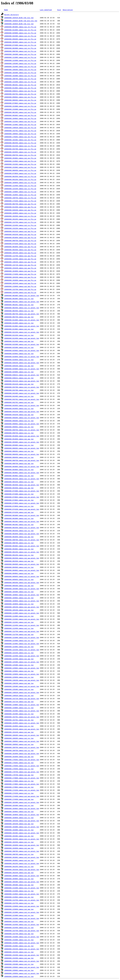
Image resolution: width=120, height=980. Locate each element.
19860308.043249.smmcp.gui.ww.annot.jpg (22, 411)
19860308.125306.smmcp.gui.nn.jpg (19, 665)
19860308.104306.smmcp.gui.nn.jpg (19, 592)
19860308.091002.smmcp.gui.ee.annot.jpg (22, 546)
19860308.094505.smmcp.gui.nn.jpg (19, 567)
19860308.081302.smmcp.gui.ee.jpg (19, 524)
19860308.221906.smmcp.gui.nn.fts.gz (20, 106)
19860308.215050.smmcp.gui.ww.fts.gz (20, 286)
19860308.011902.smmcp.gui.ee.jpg (19, 329)
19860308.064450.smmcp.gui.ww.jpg (19, 488)
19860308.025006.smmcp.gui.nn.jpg (19, 372)
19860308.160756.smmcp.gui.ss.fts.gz (20, 198)
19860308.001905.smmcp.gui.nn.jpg (19, 299)
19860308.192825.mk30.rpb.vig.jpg (19, 24)
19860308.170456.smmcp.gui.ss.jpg (19, 769)
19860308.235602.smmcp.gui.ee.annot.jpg (22, 967)
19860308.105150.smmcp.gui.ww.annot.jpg (22, 607)
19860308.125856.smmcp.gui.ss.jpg (19, 677)
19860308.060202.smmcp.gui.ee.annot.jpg (22, 448)
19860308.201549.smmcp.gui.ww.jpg (19, 873)
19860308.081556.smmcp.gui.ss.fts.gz (20, 176)
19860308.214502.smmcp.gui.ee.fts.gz (20, 161)
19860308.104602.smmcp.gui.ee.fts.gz (20, 118)
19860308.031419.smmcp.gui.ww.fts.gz (20, 231)
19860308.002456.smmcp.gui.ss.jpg (19, 311)
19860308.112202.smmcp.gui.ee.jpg (19, 622)
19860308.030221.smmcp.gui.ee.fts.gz (20, 91)
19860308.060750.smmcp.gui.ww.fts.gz (20, 241)
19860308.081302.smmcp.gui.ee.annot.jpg (22, 521)
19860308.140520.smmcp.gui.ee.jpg (19, 695)
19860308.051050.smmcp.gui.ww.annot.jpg (22, 436)
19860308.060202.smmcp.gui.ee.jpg (19, 451)
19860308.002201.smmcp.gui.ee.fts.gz (20, 85)
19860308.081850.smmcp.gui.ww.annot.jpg (22, 534)
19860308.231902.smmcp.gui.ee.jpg (19, 946)
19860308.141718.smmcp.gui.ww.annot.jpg (22, 699)
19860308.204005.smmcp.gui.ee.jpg (19, 879)
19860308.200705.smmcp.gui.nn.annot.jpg (22, 851)
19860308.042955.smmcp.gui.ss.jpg (19, 408)
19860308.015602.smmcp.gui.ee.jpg (19, 353)
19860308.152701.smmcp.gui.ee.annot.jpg (22, 717)
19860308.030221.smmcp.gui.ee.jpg (19, 378)
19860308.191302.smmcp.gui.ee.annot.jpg (22, 833)
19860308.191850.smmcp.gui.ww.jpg (19, 848)
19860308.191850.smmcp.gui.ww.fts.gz (20, 280)
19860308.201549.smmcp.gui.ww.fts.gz (20, 283)
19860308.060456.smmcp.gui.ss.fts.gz (20, 170)
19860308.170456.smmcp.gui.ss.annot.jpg (22, 766)
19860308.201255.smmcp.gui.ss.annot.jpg (22, 863)
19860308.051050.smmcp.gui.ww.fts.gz (20, 237)
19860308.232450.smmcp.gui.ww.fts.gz (20, 292)
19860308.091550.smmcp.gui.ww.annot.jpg (22, 558)
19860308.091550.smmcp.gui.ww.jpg (19, 561)
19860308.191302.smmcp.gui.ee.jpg (19, 836)
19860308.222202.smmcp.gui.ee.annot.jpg (22, 918)
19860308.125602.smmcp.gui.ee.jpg (19, 671)
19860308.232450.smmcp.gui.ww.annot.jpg (22, 955)
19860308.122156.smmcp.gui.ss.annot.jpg (22, 650)
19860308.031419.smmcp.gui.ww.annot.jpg (22, 381)
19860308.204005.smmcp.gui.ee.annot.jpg (22, 876)
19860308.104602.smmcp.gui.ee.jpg (19, 598)
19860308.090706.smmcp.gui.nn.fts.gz (20, 51)
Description (68, 10)
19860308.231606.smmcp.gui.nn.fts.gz (20, 109)
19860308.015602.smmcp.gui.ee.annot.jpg (22, 350)
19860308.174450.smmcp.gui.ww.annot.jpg (22, 796)
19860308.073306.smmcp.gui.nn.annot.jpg (22, 491)
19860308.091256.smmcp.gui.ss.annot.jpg (22, 552)
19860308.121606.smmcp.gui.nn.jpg (19, 640)
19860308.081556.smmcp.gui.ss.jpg (19, 531)
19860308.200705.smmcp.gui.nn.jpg (19, 854)
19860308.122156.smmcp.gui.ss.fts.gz (20, 189)
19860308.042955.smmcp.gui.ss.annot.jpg (22, 405)
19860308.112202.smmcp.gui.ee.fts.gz (20, 121)
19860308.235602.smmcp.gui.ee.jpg (19, 970)
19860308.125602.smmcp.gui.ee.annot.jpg (22, 668)
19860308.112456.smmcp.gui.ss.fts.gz (20, 186)
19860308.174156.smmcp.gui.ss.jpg (19, 793)
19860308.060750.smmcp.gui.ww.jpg (19, 463)
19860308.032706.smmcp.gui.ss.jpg (19, 390)
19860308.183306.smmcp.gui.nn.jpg (19, 805)
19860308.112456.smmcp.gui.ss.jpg (19, 628)
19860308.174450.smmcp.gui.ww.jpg (19, 799)
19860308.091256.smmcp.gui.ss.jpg (19, 555)
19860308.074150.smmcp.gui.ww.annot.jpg (22, 509)
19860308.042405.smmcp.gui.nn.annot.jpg (22, 393)
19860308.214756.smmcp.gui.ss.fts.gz (20, 222)
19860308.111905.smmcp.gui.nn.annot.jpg (22, 613)
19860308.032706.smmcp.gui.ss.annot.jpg (22, 387)
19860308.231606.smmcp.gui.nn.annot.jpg (22, 937)
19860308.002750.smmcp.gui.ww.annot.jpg (22, 314)
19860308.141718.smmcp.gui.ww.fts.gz (20, 265)
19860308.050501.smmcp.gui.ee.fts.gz (20, 97)
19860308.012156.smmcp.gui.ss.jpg (19, 335)
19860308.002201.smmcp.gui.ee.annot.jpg (22, 302)
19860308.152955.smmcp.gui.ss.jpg (19, 726)
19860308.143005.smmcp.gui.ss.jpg (19, 708)
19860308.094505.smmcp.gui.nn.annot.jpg (22, 564)
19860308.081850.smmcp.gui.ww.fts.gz (20, 247)
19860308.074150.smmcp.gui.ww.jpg (19, 512)
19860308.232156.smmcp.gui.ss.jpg (19, 952)
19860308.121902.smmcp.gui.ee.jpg (19, 647)
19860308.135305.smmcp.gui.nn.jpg (19, 689)
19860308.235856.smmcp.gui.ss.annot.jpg (22, 973)
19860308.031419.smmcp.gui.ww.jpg (19, 384)
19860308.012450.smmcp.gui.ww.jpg (19, 341)
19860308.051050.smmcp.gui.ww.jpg (19, 439)
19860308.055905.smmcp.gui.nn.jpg (19, 445)
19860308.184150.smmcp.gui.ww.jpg (19, 824)
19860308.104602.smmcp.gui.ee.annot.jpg (22, 595)
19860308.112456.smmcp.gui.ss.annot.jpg (22, 625)
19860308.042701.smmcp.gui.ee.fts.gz (20, 94)
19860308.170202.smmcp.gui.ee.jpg (19, 763)
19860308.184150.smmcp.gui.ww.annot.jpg (22, 821)
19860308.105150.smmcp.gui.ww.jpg (19, 610)
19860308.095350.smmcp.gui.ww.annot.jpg (22, 582)
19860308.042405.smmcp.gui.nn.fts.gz (20, 36)
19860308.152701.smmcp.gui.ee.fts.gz (20, 131)
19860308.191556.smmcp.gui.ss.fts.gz (20, 216)
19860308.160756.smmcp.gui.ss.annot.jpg (22, 747)
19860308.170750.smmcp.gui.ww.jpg (19, 775)
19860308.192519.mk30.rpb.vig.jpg (19, 18)
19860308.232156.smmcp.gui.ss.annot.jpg (22, 949)
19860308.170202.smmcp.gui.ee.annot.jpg (22, 760)
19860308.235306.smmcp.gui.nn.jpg (19, 964)
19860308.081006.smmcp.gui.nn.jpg (19, 518)
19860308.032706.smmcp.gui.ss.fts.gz (20, 149)
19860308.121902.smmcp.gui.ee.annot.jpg (22, 644)
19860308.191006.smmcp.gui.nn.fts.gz (20, 76)
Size (59, 10)
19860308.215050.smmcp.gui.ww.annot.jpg (22, 906)
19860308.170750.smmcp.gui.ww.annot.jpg (22, 772)
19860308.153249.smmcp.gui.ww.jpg (19, 732)
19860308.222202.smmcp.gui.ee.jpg (19, 921)
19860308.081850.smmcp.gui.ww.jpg (19, 537)
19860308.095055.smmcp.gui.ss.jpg (19, 579)
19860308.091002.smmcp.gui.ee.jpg (19, 549)
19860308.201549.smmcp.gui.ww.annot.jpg (22, 869)
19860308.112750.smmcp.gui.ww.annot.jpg (22, 631)
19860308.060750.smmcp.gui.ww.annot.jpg (22, 460)
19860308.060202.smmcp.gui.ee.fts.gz (20, 100)
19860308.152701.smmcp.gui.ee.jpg (19, 720)
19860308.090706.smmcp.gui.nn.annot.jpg (22, 540)
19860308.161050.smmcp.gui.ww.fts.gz (20, 271)
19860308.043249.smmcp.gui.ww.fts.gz (20, 234)
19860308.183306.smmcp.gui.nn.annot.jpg (22, 802)
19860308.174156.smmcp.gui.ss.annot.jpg (22, 790)
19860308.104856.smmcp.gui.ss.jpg (19, 604)
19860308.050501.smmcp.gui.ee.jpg (19, 427)
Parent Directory (12, 15)
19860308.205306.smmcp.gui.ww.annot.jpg (22, 882)
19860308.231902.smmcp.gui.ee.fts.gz (20, 167)
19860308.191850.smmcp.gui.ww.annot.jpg (22, 845)
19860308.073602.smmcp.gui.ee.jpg (19, 500)
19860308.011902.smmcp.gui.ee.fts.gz (20, 88)
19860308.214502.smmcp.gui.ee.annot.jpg (22, 894)
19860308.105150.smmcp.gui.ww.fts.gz (20, 253)
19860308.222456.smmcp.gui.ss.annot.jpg (22, 924)
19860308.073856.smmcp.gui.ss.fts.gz (20, 173)
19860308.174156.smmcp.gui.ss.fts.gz (20, 201)
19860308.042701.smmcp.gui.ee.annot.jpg (22, 399)
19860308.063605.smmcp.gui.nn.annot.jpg (22, 466)
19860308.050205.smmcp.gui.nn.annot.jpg (22, 418)
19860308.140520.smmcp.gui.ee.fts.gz (20, 128)
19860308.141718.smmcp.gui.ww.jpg (19, 702)
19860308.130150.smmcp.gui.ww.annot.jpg (22, 680)
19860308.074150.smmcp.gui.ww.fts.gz (20, 244)
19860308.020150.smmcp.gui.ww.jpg (19, 366)
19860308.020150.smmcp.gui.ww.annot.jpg (22, 363)
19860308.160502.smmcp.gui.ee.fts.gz (20, 134)
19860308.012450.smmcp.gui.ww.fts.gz (20, 207)
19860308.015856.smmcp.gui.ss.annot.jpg (22, 357)
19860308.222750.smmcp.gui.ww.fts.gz (20, 289)
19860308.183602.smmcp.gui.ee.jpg (19, 811)
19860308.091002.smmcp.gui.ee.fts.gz (20, 115)
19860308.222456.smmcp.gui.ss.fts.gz (20, 225)
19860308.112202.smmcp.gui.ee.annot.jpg (22, 619)
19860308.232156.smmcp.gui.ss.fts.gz (20, 228)
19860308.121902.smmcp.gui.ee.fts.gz (20, 124)
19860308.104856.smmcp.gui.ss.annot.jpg (22, 601)
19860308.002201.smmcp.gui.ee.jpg (19, 305)
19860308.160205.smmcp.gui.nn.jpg (19, 738)
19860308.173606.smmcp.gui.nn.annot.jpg (22, 778)
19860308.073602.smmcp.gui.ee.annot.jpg (22, 497)
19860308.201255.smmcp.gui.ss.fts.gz (20, 219)
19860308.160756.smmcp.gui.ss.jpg (19, 750)
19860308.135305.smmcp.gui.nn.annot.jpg (22, 686)
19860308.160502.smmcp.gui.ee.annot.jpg (22, 741)
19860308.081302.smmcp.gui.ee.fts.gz (20, 112)
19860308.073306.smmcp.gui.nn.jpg (19, 494)
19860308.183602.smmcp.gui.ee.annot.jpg (22, 808)
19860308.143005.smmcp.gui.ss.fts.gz (20, 192)
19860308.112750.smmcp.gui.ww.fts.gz (20, 256)
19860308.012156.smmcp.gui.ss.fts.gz (20, 146)
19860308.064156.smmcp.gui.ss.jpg (19, 482)
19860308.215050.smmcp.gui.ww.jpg (19, 909)
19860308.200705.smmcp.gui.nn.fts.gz (20, 79)
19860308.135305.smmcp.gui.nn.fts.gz (20, 63)
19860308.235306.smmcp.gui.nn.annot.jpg (22, 961)
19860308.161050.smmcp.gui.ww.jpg (19, 757)
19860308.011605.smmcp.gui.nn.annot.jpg (22, 320)
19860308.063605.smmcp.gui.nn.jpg (19, 470)
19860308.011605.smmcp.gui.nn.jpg (19, 323)
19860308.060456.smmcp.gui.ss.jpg (19, 457)
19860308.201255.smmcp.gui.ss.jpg (19, 866)
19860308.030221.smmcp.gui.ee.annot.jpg (22, 375)
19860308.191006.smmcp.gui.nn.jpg (19, 830)
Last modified (46, 10)
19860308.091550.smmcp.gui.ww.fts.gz (20, 250)
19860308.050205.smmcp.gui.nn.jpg (19, 421)
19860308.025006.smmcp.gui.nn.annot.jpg (22, 369)
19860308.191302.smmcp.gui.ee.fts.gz (20, 140)
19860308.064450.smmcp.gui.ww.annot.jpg (22, 485)
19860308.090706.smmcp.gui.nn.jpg (19, 543)
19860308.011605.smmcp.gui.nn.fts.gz (20, 30)
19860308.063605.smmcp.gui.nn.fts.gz (20, 42)
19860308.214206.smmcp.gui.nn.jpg (19, 891)
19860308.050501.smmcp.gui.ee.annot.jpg (22, 424)
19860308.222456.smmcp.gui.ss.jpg (19, 928)
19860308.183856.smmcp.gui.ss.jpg (19, 818)
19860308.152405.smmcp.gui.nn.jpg (19, 714)
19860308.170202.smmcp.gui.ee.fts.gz (20, 137)
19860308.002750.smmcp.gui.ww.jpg (19, 317)
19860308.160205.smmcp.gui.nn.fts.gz (20, 70)
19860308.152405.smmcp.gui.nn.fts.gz (20, 66)
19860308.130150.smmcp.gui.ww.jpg (19, 683)
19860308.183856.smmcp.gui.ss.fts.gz (20, 213)
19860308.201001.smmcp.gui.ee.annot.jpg (22, 857)
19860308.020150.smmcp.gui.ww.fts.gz (20, 210)
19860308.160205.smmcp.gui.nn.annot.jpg (22, 735)
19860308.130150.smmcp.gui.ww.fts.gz (20, 262)
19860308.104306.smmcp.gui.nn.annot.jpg (22, 589)
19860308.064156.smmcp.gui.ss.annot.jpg (22, 479)
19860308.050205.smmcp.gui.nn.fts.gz (20, 39)
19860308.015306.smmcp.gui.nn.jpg (19, 347)
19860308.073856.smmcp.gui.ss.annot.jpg (22, 503)
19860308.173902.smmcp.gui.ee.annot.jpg (22, 784)
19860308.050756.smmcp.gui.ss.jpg (19, 433)
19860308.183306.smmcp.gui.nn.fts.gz (20, 73)
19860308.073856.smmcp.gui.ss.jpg (19, 506)
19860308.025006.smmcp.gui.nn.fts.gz (20, 33)
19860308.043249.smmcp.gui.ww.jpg (19, 415)
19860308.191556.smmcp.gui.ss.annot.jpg (22, 839)
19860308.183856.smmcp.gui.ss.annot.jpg (22, 815)
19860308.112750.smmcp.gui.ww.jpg (19, 634)
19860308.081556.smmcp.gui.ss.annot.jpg (22, 528)
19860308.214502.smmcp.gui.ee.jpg (19, 897)
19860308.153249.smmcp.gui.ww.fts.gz (20, 268)
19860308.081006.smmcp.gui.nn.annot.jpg (22, 515)
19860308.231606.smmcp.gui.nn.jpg (19, 940)
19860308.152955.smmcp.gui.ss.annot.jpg (22, 723)
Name (6, 10)
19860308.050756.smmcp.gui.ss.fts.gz (20, 155)
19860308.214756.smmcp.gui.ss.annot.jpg (22, 900)
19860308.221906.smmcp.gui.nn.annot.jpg (22, 912)
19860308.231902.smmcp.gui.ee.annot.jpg (22, 943)
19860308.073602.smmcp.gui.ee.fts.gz (20, 103)
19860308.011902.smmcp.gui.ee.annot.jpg (22, 326)
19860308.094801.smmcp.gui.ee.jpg (19, 573)
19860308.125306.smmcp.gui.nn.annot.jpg (22, 662)
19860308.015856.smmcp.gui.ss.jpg (19, 360)
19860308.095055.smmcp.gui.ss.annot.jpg (22, 576)
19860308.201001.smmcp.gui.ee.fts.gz (20, 158)
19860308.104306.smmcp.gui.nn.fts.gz (20, 54)
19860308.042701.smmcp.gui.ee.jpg (19, 402)
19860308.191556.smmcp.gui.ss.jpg (19, 842)
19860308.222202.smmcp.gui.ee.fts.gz (20, 164)
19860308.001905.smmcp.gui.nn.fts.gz (20, 27)
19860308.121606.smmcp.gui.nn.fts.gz (20, 60)
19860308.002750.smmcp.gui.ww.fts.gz (20, 204)
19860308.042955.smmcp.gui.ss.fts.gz (20, 152)
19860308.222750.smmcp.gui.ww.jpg (19, 934)
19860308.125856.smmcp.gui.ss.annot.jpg (22, 674)
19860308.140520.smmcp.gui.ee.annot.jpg (22, 692)
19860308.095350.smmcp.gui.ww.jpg (19, 586)
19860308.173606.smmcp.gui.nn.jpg (19, 781)
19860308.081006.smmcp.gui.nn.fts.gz (20, 48)
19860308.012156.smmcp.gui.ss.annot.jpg (22, 332)
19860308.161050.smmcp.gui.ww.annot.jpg (22, 753)
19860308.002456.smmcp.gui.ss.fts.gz (20, 143)
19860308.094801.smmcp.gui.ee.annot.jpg (22, 570)
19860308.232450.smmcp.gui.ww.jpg (19, 958)
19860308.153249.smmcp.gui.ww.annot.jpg (22, 729)
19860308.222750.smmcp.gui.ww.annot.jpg (22, 931)
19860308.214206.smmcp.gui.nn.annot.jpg (22, 888)
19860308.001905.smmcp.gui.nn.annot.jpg (22, 295)
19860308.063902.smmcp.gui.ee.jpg (19, 476)
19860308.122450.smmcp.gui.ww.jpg (19, 659)
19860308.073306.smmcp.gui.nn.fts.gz (20, 45)
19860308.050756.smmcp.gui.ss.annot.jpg (22, 430)
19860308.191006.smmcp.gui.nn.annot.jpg (22, 827)
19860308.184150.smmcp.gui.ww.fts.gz (20, 277)
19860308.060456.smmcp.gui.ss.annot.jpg (22, 454)
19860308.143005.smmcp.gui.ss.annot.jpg (22, 705)
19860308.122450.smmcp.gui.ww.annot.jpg (22, 656)
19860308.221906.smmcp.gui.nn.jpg (19, 915)
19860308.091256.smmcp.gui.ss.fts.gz (20, 179)
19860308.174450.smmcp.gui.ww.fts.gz (20, 274)
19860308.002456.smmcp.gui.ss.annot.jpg (22, 308)
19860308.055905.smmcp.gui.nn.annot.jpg (22, 442)
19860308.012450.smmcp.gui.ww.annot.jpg (22, 338)
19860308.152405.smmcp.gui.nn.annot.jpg (22, 711)
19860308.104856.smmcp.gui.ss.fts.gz (20, 182)
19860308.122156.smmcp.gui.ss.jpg (19, 653)
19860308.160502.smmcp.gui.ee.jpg (19, 744)
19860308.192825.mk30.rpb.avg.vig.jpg (21, 21)
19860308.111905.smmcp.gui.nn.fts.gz (20, 57)
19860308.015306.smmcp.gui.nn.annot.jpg (22, 344)
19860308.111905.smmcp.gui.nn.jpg (19, 616)
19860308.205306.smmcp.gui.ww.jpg (19, 885)
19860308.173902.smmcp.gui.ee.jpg (19, 787)
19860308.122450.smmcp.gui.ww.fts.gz (20, 259)
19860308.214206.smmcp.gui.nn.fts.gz (20, 82)
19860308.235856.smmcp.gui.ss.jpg (19, 976)
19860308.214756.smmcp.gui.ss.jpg (19, 903)
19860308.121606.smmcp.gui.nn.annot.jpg (22, 637)
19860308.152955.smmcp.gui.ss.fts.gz (20, 195)
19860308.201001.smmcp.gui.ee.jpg (19, 860)
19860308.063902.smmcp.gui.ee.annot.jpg (22, 473)
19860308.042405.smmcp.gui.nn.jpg (19, 396)
